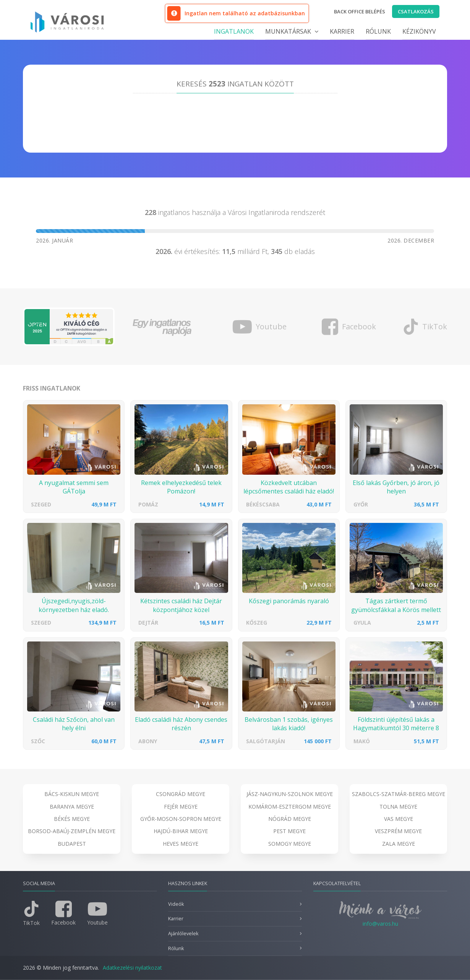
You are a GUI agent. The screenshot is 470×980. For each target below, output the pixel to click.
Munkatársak (292, 31)
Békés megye (72, 819)
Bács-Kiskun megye (72, 794)
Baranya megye (72, 807)
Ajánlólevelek (183, 934)
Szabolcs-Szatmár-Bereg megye (399, 794)
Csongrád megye (181, 794)
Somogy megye (290, 844)
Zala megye (399, 844)
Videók (176, 904)
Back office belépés (360, 11)
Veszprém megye (398, 831)
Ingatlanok (234, 31)
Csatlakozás (416, 11)
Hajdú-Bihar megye (181, 831)
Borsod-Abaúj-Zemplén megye (72, 831)
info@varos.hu (380, 924)
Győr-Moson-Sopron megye (181, 819)
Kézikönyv (419, 31)
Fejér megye (181, 807)
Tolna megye (398, 807)
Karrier (342, 31)
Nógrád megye (290, 819)
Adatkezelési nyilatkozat (132, 968)
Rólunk (378, 31)
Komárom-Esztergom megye (290, 807)
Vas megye (399, 819)
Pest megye (289, 831)
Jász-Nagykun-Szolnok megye (290, 794)
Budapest (72, 844)
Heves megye (181, 844)
